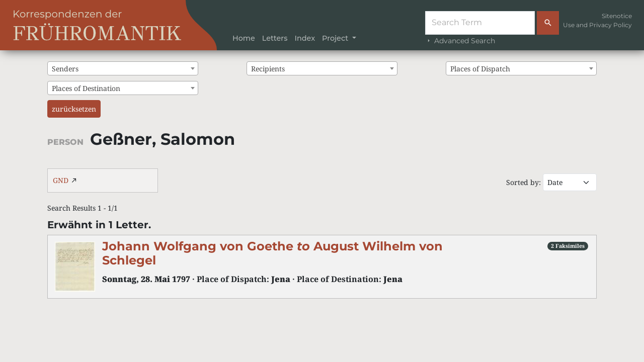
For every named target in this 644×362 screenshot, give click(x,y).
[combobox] (123, 68)
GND (61, 180)
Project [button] (336, 38)
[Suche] (480, 23)
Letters (275, 38)
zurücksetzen (74, 109)
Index (305, 38)
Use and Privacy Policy (597, 25)
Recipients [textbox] (268, 69)
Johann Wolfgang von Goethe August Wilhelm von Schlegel (272, 253)
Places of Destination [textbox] (86, 88)
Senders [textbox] (65, 69)
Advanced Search (460, 41)
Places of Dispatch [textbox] (480, 69)
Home (244, 38)
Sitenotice (617, 16)
